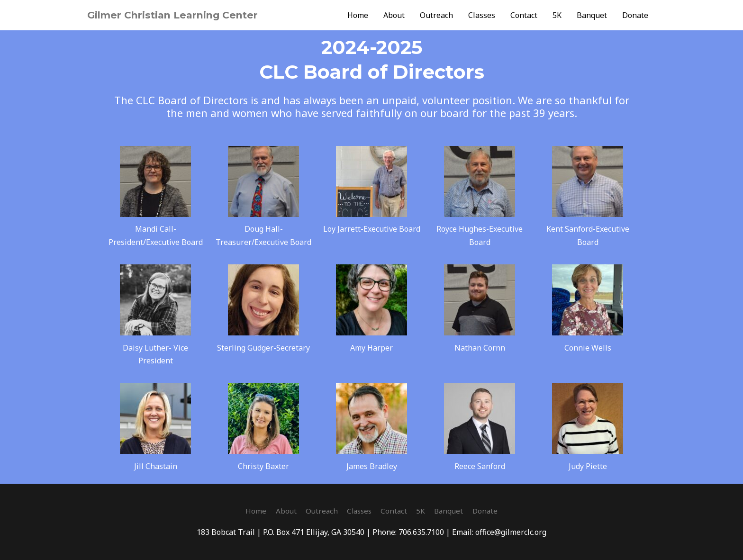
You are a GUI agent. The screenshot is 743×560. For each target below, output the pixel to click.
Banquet (592, 15)
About (394, 15)
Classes (482, 15)
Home (358, 15)
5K (557, 15)
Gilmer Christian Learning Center (179, 15)
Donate (635, 15)
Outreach (436, 15)
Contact (524, 15)
